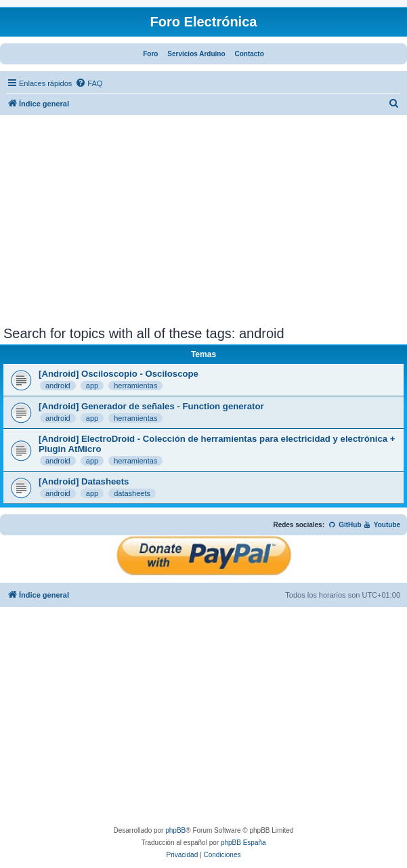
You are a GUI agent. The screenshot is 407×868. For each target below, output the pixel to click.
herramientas (135, 386)
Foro (150, 54)
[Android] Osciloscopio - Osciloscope (119, 374)
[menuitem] (89, 83)
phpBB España (243, 843)
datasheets (132, 493)
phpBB (175, 830)
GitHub (345, 525)
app (92, 386)
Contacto (249, 54)
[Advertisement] (203, 224)
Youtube (382, 525)
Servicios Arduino (196, 54)
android (58, 386)
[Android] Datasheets (84, 481)
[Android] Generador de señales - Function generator (151, 406)
